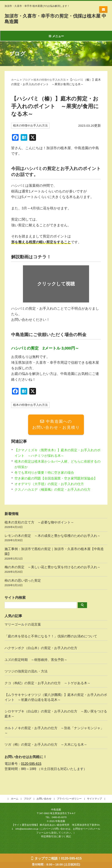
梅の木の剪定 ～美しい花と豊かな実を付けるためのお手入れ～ (56, 576)
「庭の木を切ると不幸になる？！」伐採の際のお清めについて (51, 642)
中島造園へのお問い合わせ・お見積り (56, 425)
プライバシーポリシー (69, 805)
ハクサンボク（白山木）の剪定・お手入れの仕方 (41, 654)
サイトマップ (94, 805)
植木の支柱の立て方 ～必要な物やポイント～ (56, 531)
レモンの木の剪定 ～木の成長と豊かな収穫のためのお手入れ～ (56, 545)
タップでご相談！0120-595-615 (58, 858)
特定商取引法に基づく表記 (56, 843)
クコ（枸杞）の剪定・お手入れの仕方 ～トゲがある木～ (48, 689)
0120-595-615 (31, 770)
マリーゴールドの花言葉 (23, 631)
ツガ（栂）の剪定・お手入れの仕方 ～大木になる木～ (46, 751)
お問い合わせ (103, 9)
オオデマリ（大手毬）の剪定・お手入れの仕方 (51, 490)
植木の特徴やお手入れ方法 (52, 80)
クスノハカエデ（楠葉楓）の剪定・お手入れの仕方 (55, 496)
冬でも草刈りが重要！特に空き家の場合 (46, 473)
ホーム (15, 80)
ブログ (27, 80)
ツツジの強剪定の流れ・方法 (26, 677)
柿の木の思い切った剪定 (56, 590)
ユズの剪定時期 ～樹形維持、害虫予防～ (36, 666)
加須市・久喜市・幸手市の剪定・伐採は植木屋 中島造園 (55, 18)
